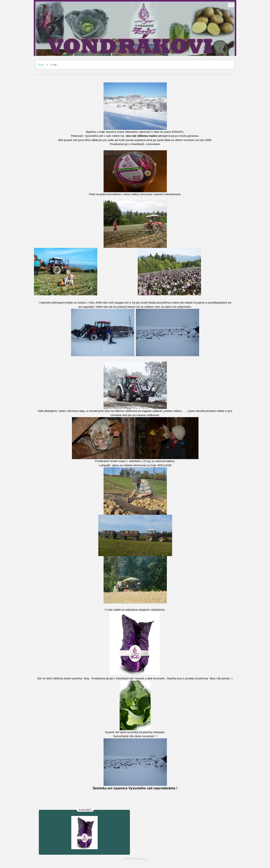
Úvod (41, 65)
